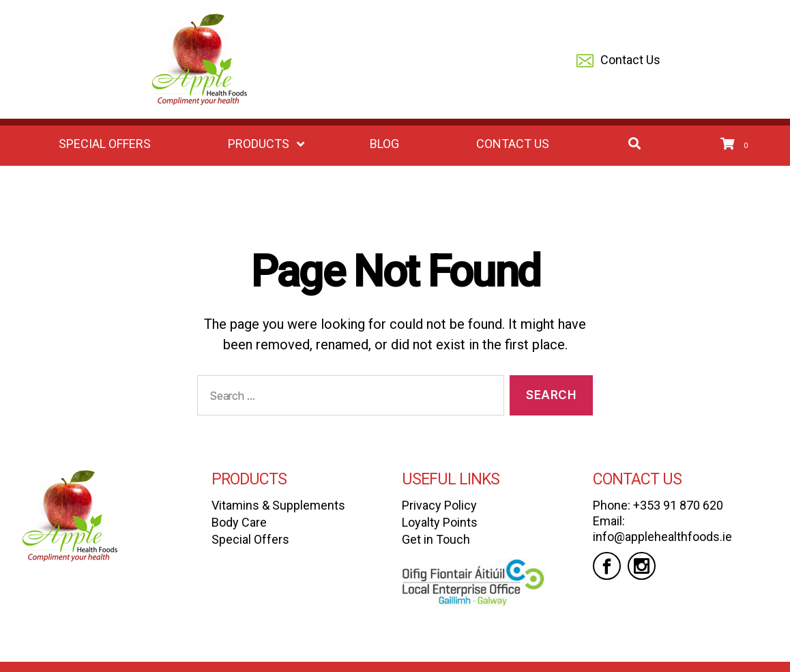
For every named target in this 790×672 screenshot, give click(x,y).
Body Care (239, 522)
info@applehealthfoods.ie (662, 537)
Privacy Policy (439, 505)
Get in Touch (436, 539)
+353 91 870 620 (678, 505)
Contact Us (618, 61)
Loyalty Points (440, 522)
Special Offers (250, 539)
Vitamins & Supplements (278, 505)
